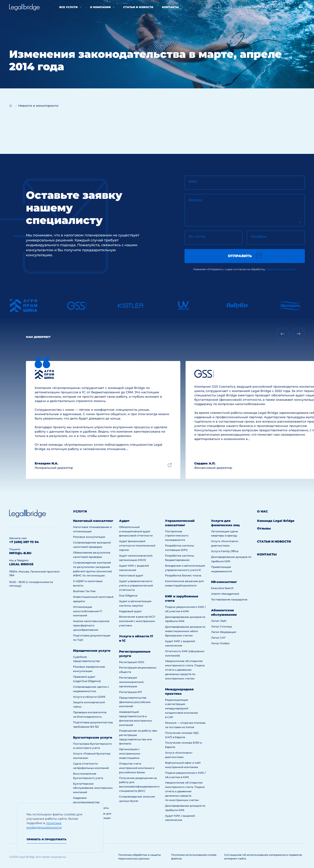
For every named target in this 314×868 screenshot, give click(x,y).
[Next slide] (298, 334)
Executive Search (222, 588)
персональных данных (281, 269)
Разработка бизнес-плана (183, 575)
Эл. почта (197, 236)
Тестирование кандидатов (229, 599)
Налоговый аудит (131, 575)
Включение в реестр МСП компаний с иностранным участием (137, 621)
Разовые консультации (89, 537)
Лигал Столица (221, 627)
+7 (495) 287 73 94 (252, 7)
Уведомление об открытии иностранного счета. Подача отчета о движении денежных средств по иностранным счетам (185, 670)
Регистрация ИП (131, 692)
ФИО (193, 181)
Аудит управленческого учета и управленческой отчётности (136, 585)
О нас (262, 511)
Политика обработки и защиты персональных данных (140, 857)
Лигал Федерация (224, 632)
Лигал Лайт (219, 621)
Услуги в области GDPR (89, 697)
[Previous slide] (283, 334)
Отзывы (264, 528)
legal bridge (21, 564)
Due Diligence (128, 596)
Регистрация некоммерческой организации (131, 682)
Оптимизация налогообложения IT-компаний (88, 611)
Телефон (259, 236)
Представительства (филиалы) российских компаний (135, 702)
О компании (100, 7)
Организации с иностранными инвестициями (130, 754)
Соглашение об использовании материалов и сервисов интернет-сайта (263, 857)
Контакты (170, 7)
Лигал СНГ (218, 638)
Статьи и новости (138, 7)
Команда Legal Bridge (276, 521)
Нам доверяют (38, 337)
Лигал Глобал (220, 643)
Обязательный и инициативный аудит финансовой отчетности (136, 531)
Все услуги (68, 7)
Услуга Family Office (225, 551)
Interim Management (225, 594)
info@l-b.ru (281, 7)
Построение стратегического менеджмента (177, 536)
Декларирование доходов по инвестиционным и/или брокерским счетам (185, 631)
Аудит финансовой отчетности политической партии (137, 546)
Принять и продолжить (47, 839)
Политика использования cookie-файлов (194, 857)
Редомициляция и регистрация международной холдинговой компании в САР (181, 709)
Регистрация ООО (132, 662)
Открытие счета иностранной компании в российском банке (137, 768)
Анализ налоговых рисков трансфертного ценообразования (91, 625)
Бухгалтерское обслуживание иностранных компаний (93, 788)
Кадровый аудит (130, 611)
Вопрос (195, 200)
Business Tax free (84, 591)
